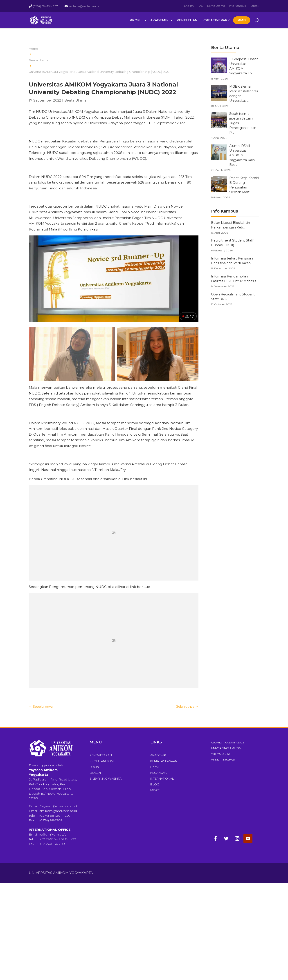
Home (33, 49)
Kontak (254, 6)
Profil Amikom (102, 761)
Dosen (95, 773)
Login (94, 767)
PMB (242, 20)
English (189, 6)
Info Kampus (237, 6)
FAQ (200, 6)
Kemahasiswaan (164, 761)
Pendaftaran (101, 755)
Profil (136, 20)
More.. (156, 790)
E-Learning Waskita (106, 778)
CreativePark (217, 20)
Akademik (159, 20)
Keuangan (159, 773)
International (162, 778)
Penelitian (187, 20)
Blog (155, 784)
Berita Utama (216, 6)
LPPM (154, 767)
